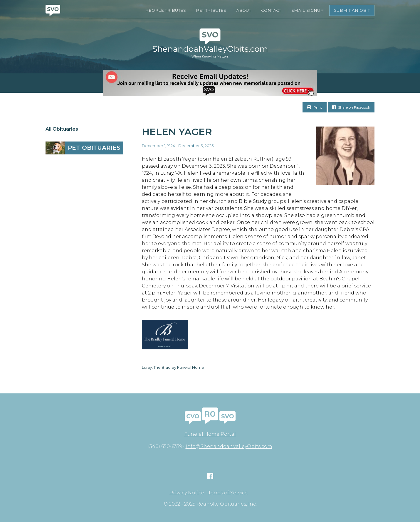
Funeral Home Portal (210, 434)
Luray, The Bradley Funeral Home (173, 367)
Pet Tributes (211, 10)
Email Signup (307, 10)
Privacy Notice (187, 493)
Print (315, 107)
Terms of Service (228, 493)
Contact (271, 10)
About (244, 10)
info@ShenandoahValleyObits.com (229, 446)
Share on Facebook (351, 107)
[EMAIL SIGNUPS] (210, 83)
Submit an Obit (352, 10)
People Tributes (166, 10)
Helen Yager (177, 132)
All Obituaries (62, 129)
